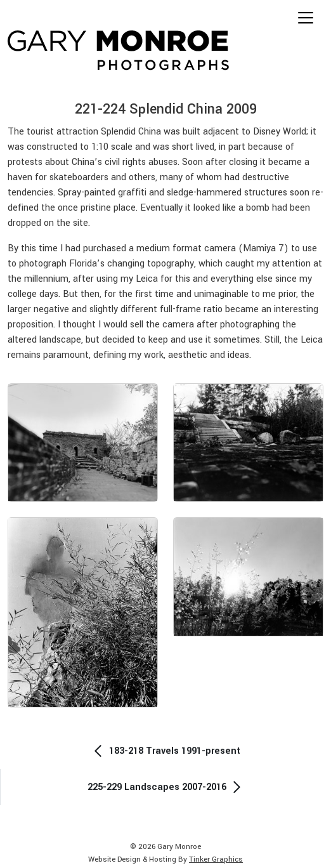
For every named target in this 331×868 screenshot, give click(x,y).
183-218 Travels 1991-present (165, 751)
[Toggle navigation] (306, 18)
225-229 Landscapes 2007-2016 (166, 787)
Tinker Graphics (216, 859)
